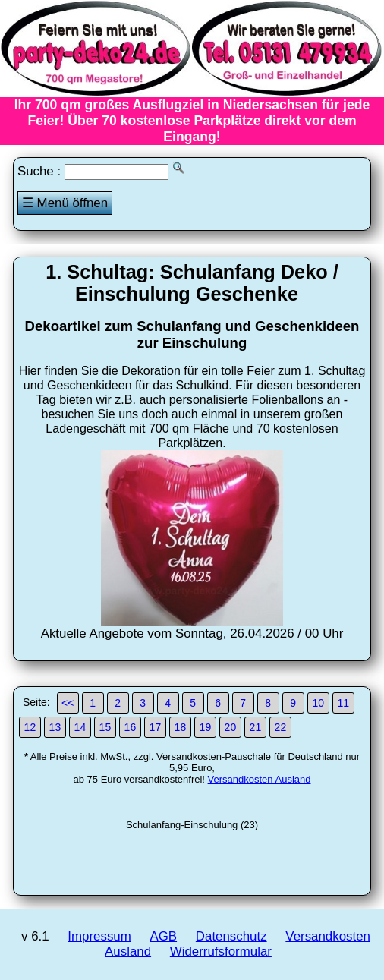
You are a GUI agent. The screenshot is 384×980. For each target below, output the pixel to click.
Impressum (99, 936)
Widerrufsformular (221, 952)
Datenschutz (231, 936)
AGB (163, 936)
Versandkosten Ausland (260, 779)
